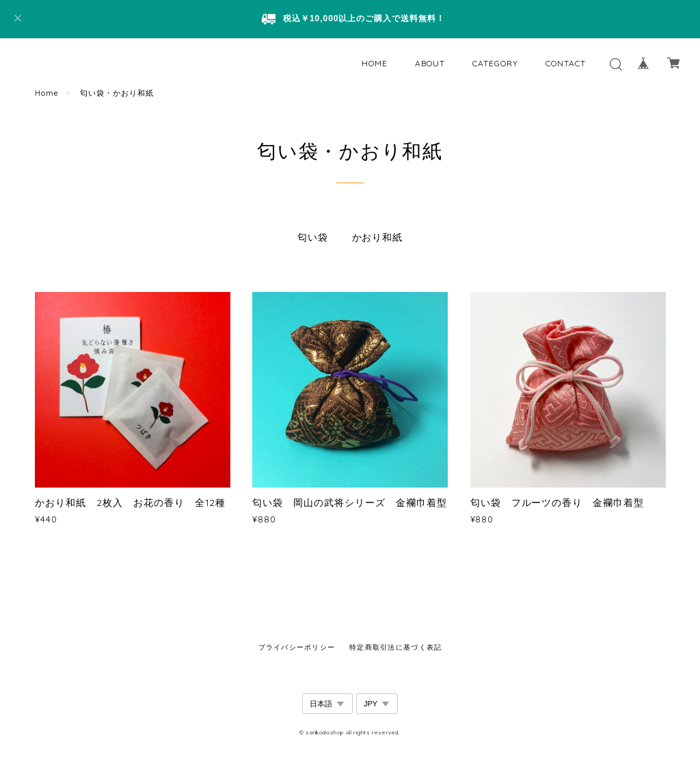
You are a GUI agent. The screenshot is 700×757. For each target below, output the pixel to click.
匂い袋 (313, 237)
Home (47, 93)
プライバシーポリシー (297, 647)
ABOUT (430, 63)
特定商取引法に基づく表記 (395, 647)
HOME (375, 63)
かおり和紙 (377, 237)
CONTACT (566, 63)
